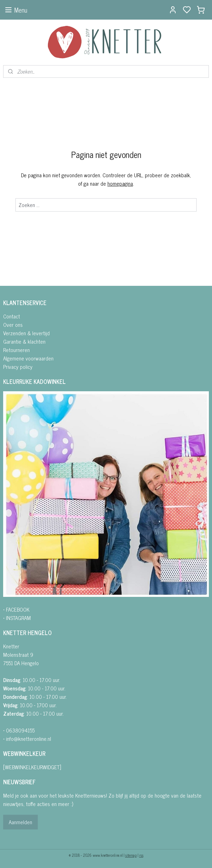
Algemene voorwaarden (28, 358)
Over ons (13, 325)
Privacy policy (18, 367)
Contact (12, 316)
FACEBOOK (18, 609)
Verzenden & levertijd (26, 333)
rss (141, 855)
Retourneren (16, 350)
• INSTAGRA (15, 618)
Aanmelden (20, 822)
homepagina (120, 183)
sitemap (131, 855)
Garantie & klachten (24, 341)
